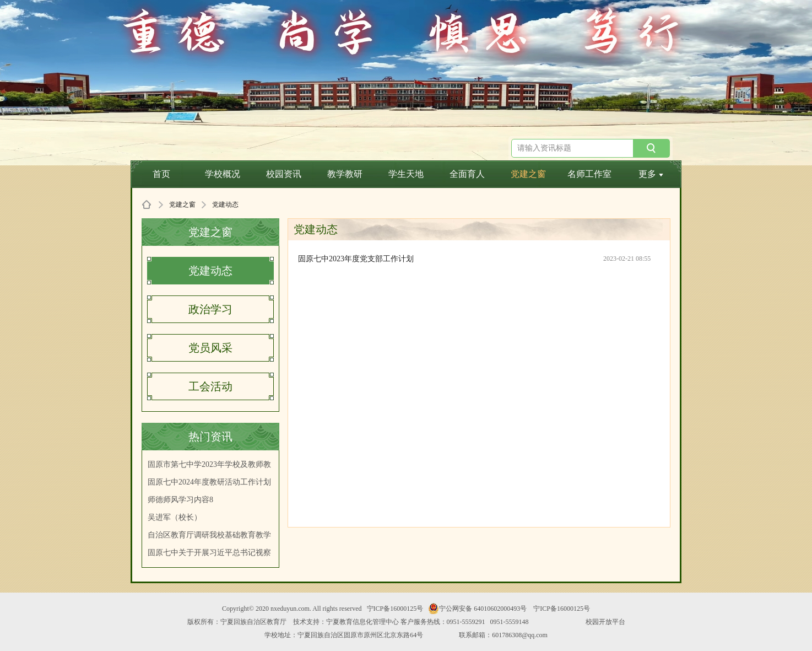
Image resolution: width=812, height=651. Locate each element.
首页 (161, 174)
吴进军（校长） (175, 517)
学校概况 (223, 174)
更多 (651, 174)
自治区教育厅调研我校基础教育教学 (209, 535)
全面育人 (467, 174)
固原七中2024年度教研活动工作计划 (209, 482)
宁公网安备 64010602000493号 (477, 609)
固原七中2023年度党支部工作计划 (356, 259)
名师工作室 (589, 174)
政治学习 (210, 309)
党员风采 (210, 348)
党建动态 (210, 271)
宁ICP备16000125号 (395, 609)
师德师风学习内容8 (180, 500)
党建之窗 (528, 174)
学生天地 (406, 174)
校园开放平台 (605, 622)
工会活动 (210, 386)
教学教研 (345, 174)
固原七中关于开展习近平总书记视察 (209, 553)
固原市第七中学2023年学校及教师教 (209, 464)
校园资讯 (284, 174)
